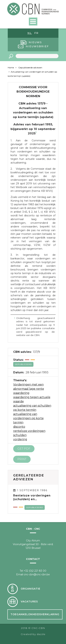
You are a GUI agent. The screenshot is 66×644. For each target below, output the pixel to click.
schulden (20, 435)
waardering (21, 393)
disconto (19, 427)
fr (36, 33)
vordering (20, 439)
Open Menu (33, 22)
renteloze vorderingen (29, 431)
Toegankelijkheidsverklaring (35, 614)
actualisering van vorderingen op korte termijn (28, 418)
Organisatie (31, 589)
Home (11, 68)
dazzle (41, 634)
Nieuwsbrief (37, 46)
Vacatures (29, 601)
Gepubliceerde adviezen (30, 68)
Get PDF (24, 449)
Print (22, 459)
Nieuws (35, 42)
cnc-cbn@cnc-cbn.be (37, 574)
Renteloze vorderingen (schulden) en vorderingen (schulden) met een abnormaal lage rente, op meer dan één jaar (33, 497)
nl (30, 33)
